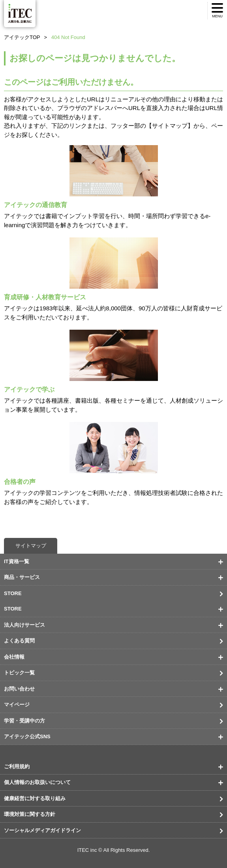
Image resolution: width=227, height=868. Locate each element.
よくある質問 (19, 641)
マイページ (17, 705)
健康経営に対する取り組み (35, 798)
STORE (13, 593)
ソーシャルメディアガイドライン (42, 830)
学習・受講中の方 (24, 721)
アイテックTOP (22, 37)
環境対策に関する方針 (30, 814)
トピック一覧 (19, 673)
